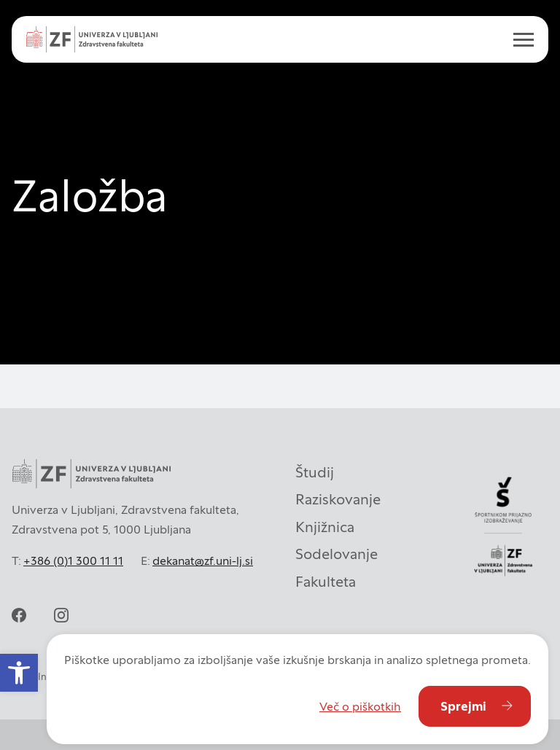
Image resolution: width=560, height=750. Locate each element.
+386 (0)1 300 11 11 (73, 560)
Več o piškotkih (360, 706)
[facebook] (19, 615)
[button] (19, 673)
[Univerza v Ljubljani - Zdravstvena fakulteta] (92, 39)
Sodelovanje (337, 554)
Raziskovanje (338, 499)
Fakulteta (326, 582)
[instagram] (61, 615)
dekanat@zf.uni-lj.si (203, 560)
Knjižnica (325, 527)
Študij (315, 472)
